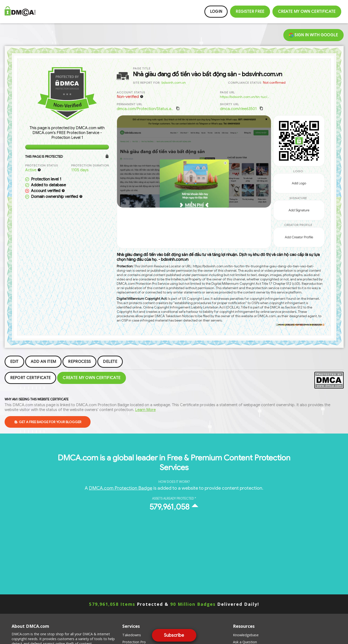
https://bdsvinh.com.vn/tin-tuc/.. (244, 97)
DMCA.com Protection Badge (121, 488)
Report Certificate (31, 378)
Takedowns (132, 635)
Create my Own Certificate (307, 12)
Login (216, 12)
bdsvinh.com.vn (174, 82)
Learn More (145, 410)
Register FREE (250, 12)
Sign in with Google (313, 35)
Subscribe (174, 635)
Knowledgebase (246, 635)
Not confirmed (274, 82)
